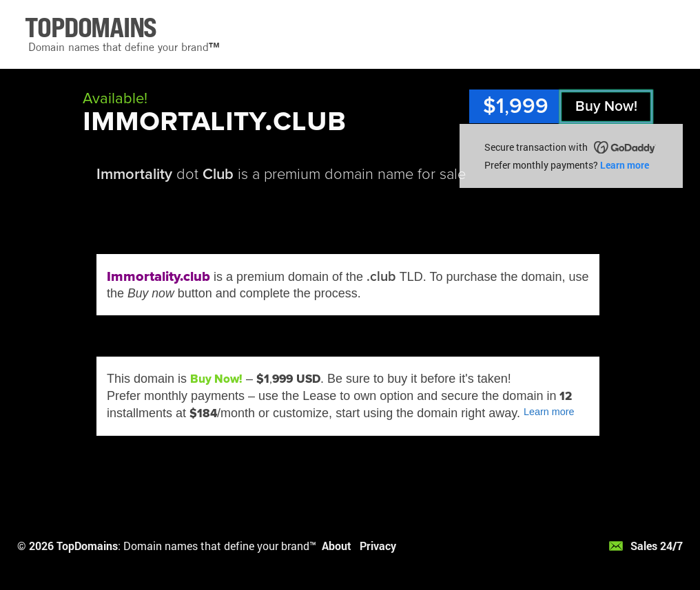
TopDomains (87, 546)
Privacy (378, 546)
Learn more (625, 165)
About (337, 546)
